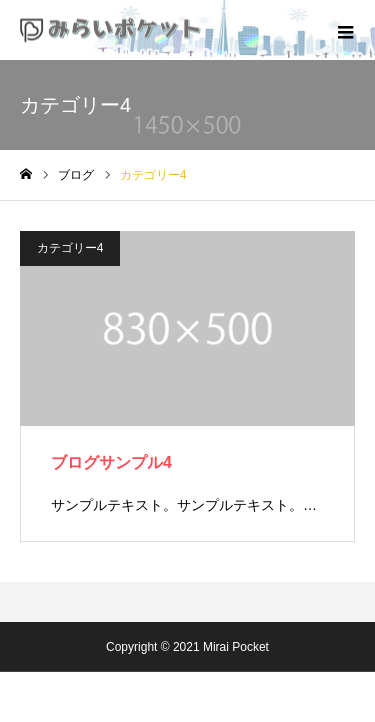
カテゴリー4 (70, 248)
